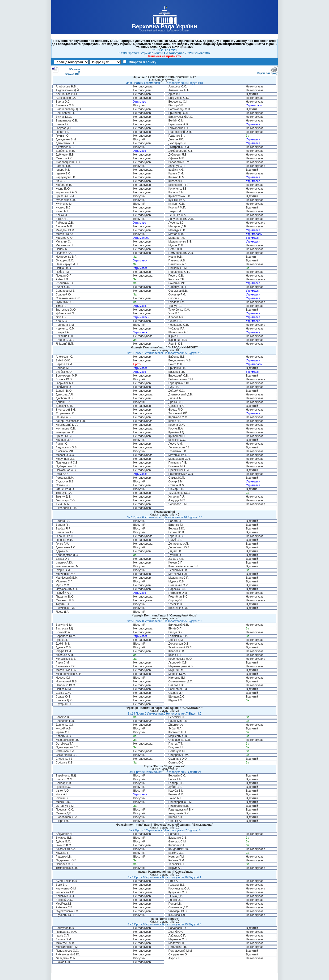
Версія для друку (267, 72)
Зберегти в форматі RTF (66, 71)
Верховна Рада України (164, 26)
